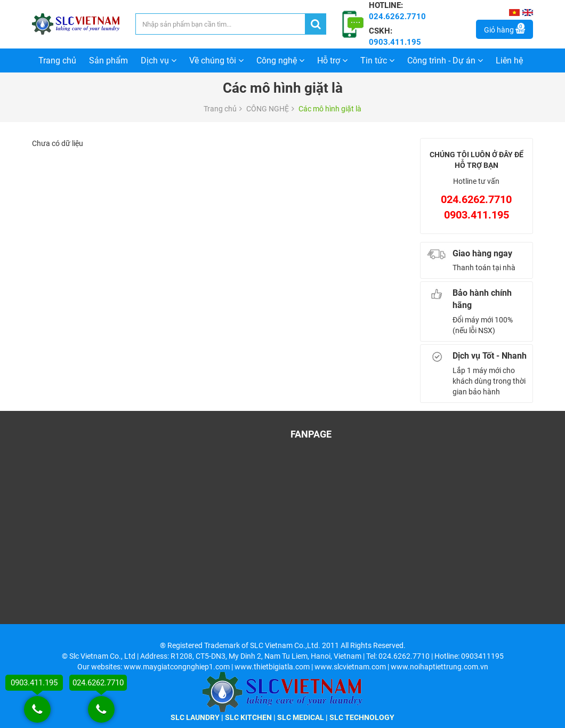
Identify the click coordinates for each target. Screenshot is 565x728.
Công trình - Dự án (445, 60)
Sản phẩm (108, 60)
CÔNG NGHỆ (268, 109)
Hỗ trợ (332, 60)
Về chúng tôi (216, 60)
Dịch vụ (159, 60)
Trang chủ (57, 60)
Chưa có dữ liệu (58, 143)
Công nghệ (280, 60)
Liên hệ (509, 60)
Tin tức (377, 60)
